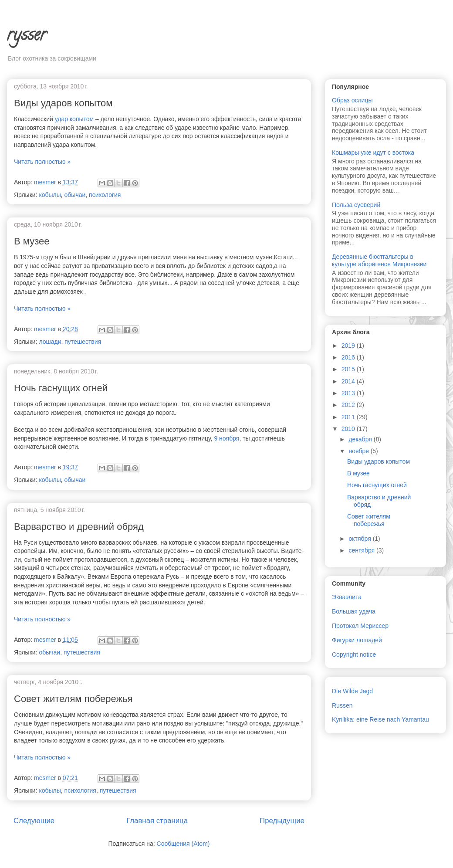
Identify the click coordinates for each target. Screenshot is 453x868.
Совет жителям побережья (73, 699)
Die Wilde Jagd (352, 691)
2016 (349, 357)
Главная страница (157, 821)
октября (360, 539)
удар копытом (74, 119)
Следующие (34, 821)
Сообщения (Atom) (183, 844)
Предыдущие (282, 821)
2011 (349, 417)
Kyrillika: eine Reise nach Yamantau (380, 719)
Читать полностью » (42, 162)
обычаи (75, 195)
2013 (349, 393)
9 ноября (226, 438)
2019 (349, 346)
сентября (362, 550)
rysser (27, 36)
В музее (32, 241)
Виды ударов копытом (63, 103)
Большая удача (354, 611)
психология (105, 195)
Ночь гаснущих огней (61, 388)
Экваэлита (347, 597)
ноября (359, 451)
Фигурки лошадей (357, 640)
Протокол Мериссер (360, 626)
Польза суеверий (356, 205)
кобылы (50, 195)
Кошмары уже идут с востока (373, 153)
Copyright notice (354, 654)
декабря (361, 439)
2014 (349, 381)
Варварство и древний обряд (79, 527)
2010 (349, 429)
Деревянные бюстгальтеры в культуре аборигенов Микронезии (379, 260)
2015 (349, 369)
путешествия (83, 342)
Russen (342, 705)
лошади (50, 342)
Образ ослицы (352, 100)
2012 (349, 405)
